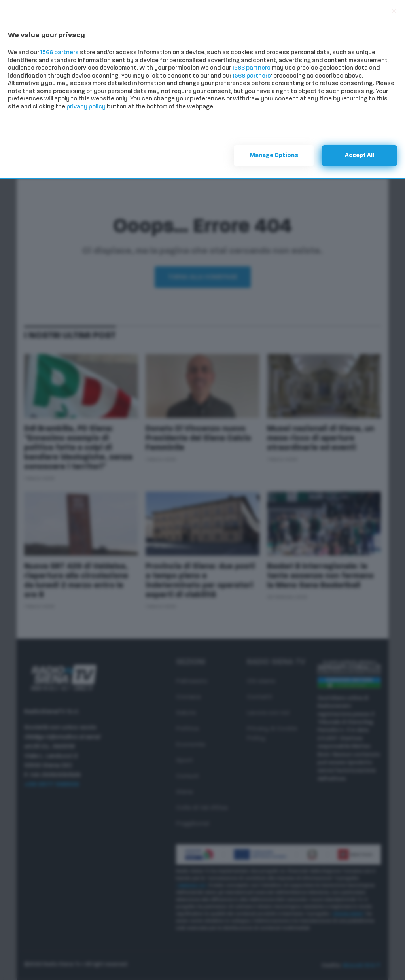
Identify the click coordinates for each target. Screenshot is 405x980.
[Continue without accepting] (394, 11)
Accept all (360, 156)
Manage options (274, 156)
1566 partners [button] (60, 53)
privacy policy (86, 107)
